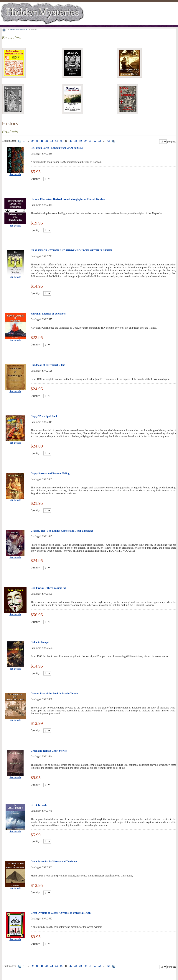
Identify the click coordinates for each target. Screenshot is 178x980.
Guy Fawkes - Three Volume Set (48, 588)
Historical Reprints (19, 29)
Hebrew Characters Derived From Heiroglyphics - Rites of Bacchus (68, 199)
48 (76, 141)
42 (47, 141)
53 (100, 141)
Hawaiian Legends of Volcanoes (48, 314)
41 (42, 141)
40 (37, 141)
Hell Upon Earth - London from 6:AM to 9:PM (57, 148)
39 (32, 141)
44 (56, 141)
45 (61, 141)
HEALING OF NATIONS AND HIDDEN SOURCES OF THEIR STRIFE (72, 251)
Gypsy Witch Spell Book (44, 416)
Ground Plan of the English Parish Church (54, 694)
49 (80, 141)
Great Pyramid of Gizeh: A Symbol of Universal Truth (61, 913)
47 (71, 141)
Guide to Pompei (40, 642)
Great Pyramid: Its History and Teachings (54, 862)
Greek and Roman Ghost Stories (49, 751)
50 (85, 141)
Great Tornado (39, 805)
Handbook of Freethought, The (48, 365)
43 (52, 141)
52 (95, 141)
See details (15, 174)
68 (109, 141)
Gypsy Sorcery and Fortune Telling (50, 474)
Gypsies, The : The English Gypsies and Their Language (62, 531)
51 (90, 141)
